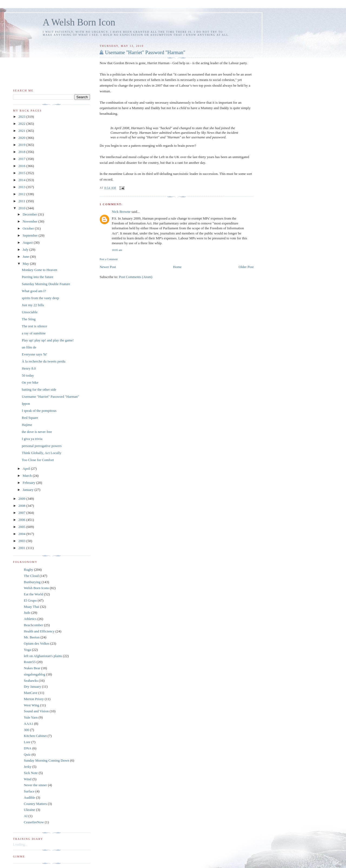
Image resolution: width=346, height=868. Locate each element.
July (26, 249)
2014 (22, 180)
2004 (22, 534)
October (29, 228)
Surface (29, 791)
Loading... (20, 844)
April (27, 469)
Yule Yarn (31, 717)
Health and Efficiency (39, 631)
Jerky (28, 767)
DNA (28, 748)
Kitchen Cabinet (35, 736)
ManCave (31, 693)
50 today (28, 375)
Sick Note (31, 773)
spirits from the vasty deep (40, 298)
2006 (22, 520)
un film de (29, 347)
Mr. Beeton (32, 637)
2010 (22, 208)
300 (26, 730)
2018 (22, 152)
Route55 (30, 662)
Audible (29, 797)
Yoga (27, 650)
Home (177, 267)
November (31, 221)
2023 (22, 117)
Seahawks (31, 681)
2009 (22, 499)
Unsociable (29, 312)
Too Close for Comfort (38, 460)
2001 (22, 548)
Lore (27, 742)
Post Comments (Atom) (136, 277)
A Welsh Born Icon (79, 22)
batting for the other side (39, 389)
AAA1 (29, 724)
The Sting (29, 319)
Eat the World (34, 594)
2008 (22, 506)
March (28, 476)
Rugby (29, 570)
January (29, 490)
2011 (22, 201)
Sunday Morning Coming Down (46, 760)
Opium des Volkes (37, 643)
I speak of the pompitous (39, 411)
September (31, 235)
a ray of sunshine (34, 333)
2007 (22, 513)
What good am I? (34, 291)
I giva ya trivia (32, 439)
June (26, 257)
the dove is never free (37, 432)
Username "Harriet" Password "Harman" (145, 53)
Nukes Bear (32, 668)
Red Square (30, 418)
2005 (22, 527)
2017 (22, 159)
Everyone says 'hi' (34, 354)
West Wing (31, 705)
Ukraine (29, 810)
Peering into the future (37, 277)
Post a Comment (109, 259)
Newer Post (108, 267)
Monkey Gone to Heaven (39, 270)
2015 (22, 173)
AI (26, 816)
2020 (22, 138)
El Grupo (30, 600)
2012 (22, 194)
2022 (22, 124)
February (29, 483)
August (28, 242)
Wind (28, 779)
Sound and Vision (36, 711)
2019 (22, 145)
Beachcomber (33, 625)
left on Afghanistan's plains (43, 656)
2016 (22, 166)
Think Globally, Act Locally (41, 453)
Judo (27, 613)
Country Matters (35, 804)
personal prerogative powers (41, 446)
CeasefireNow (34, 822)
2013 (22, 187)
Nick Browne (121, 212)
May (26, 264)
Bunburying (32, 582)
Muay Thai (31, 607)
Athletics (30, 619)
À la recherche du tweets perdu (43, 361)
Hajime (27, 425)
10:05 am (117, 250)
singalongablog (34, 674)
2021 (22, 131)
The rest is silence (34, 326)
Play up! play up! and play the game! (48, 340)
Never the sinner (35, 785)
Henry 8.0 (29, 368)
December (30, 214)
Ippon (26, 404)
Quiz (27, 754)
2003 (22, 541)
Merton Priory (34, 699)
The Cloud (31, 576)
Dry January (32, 686)
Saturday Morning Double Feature (46, 284)
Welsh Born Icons (36, 588)
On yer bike (30, 382)
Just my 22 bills (33, 305)
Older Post (246, 267)
